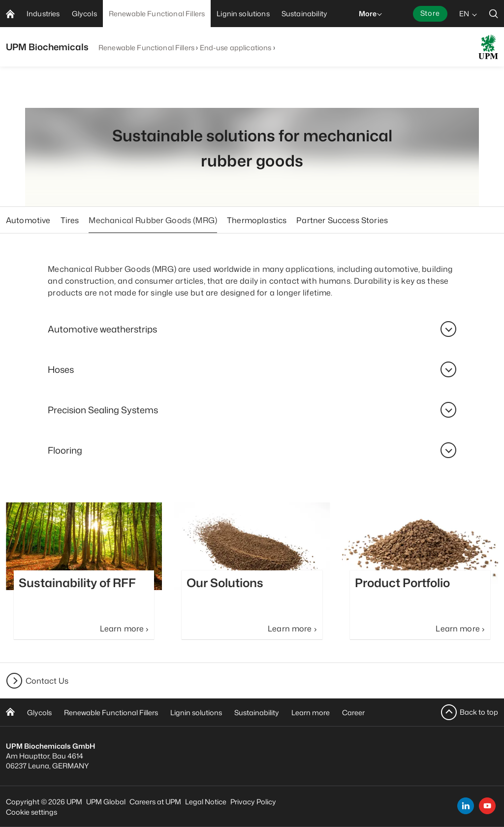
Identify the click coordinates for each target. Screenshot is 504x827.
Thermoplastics (257, 220)
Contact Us (47, 681)
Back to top (479, 712)
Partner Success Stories (342, 220)
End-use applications (236, 48)
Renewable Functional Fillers (146, 48)
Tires (70, 220)
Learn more (311, 712)
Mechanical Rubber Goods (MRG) (153, 220)
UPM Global (106, 802)
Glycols (39, 712)
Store (430, 13)
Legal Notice (206, 802)
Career (353, 712)
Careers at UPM (155, 802)
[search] (494, 14)
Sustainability (257, 712)
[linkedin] (466, 806)
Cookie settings (31, 812)
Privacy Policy (253, 802)
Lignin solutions (196, 712)
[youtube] (487, 806)
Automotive (28, 220)
